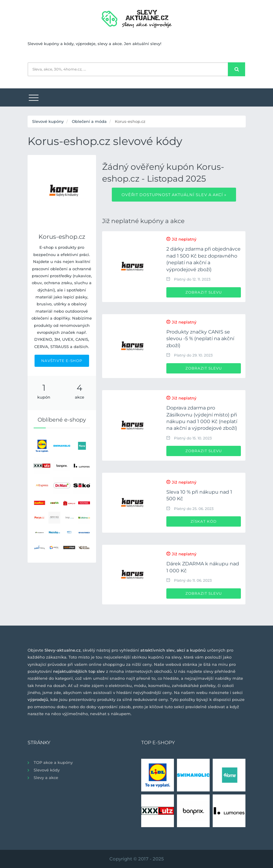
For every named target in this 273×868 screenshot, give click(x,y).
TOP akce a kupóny (53, 762)
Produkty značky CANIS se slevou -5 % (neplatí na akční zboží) (200, 339)
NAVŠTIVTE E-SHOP (62, 361)
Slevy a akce (46, 778)
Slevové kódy (47, 770)
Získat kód (204, 521)
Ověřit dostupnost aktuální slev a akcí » (174, 195)
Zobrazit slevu (204, 292)
